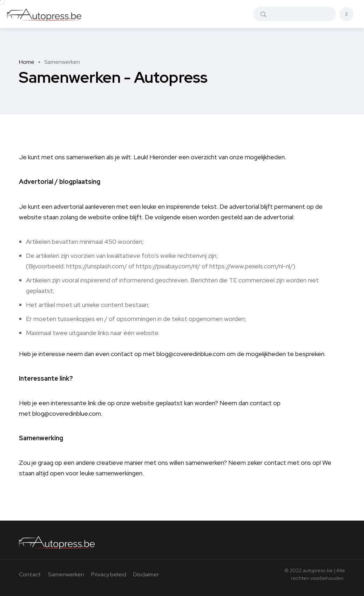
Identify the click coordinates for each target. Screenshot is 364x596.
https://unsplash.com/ (97, 266)
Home (27, 62)
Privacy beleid (109, 574)
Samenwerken (66, 574)
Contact (30, 574)
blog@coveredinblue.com (191, 354)
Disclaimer (146, 574)
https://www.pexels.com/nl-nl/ (251, 266)
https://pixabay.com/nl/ (168, 266)
